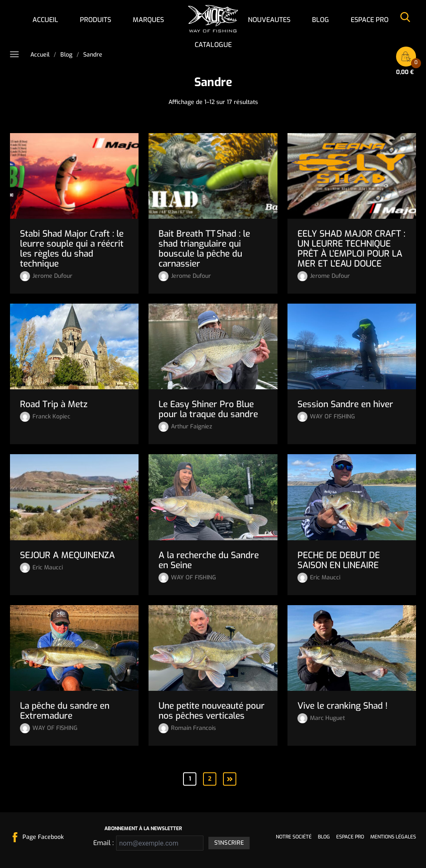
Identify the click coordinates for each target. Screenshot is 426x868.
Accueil (45, 20)
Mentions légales (393, 837)
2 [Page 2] (210, 779)
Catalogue (213, 45)
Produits (95, 20)
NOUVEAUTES (269, 20)
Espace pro (370, 20)
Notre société (294, 837)
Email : (102, 843)
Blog (321, 20)
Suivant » (230, 779)
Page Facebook (43, 837)
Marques (148, 20)
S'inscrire (229, 843)
